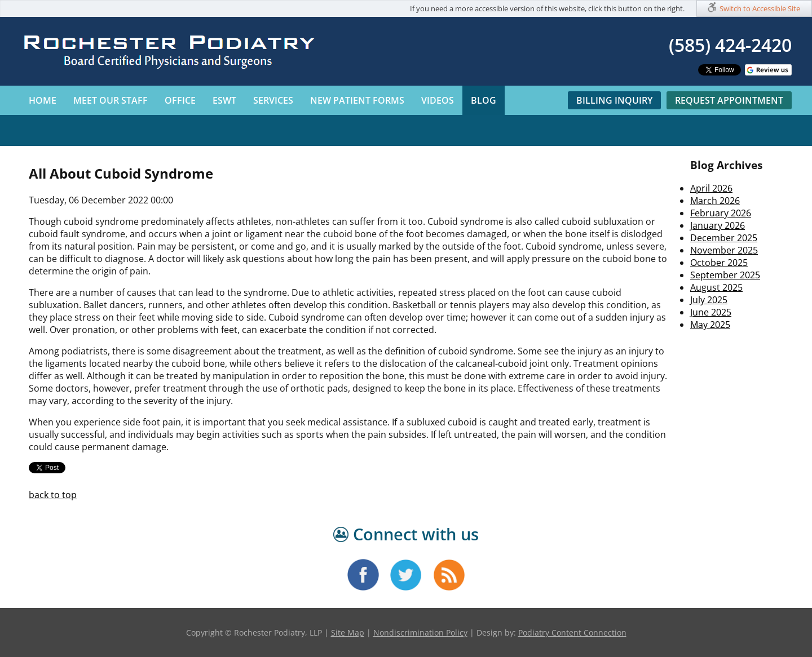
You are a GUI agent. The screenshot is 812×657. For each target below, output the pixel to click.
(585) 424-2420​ (730, 45)
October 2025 (719, 263)
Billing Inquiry (614, 100)
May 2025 (710, 325)
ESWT (224, 100)
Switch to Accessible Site (760, 8)
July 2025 (709, 300)
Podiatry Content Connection (572, 632)
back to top (53, 495)
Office (180, 100)
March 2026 (715, 201)
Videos (438, 100)
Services (273, 100)
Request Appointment (729, 100)
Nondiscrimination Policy (420, 632)
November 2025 (724, 250)
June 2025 (711, 312)
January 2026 (718, 225)
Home (43, 100)
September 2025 (725, 275)
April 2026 (711, 188)
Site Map (348, 632)
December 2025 (724, 238)
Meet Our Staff (111, 100)
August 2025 (716, 287)
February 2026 (721, 213)
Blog (484, 100)
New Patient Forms (357, 100)
